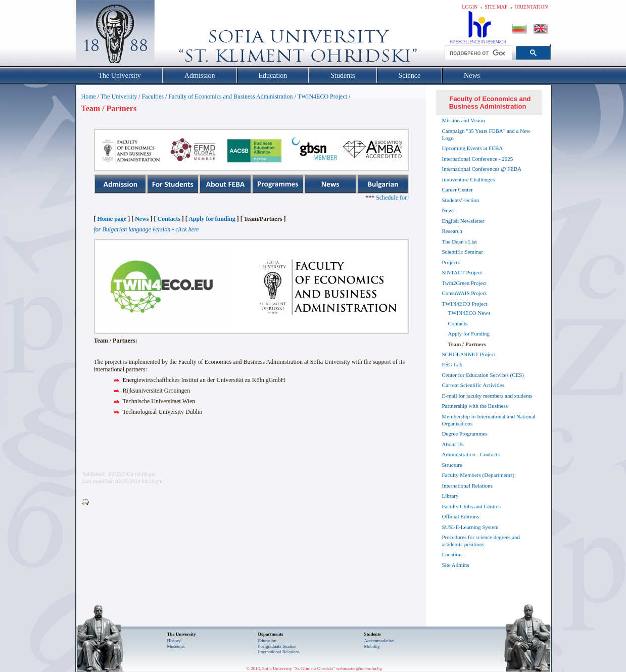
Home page (112, 219)
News (142, 219)
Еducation (268, 641)
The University (119, 97)
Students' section (461, 200)
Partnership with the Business (475, 406)
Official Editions (461, 516)
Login (470, 7)
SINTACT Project (462, 272)
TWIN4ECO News (469, 313)
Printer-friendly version (88, 503)
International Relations (468, 486)
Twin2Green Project (465, 283)
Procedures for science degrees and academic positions (481, 541)
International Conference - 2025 (478, 159)
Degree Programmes (465, 434)
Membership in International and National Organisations (489, 420)
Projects (451, 262)
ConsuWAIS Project (465, 293)
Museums (176, 646)
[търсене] (477, 53)
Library (450, 496)
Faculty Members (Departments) (478, 475)
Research (452, 231)
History (174, 641)
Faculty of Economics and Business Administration (230, 97)
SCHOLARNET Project (469, 354)
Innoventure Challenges (469, 179)
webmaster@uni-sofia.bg (359, 668)
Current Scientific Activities (473, 385)
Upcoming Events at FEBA (473, 148)
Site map (496, 7)
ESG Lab (452, 364)
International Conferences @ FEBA (482, 169)
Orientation (532, 7)
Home (89, 97)
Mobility (372, 646)
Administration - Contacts (471, 454)
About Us (453, 444)
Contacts (168, 219)
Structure (452, 465)
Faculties (153, 97)
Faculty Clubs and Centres (471, 506)
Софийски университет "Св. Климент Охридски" (172, 35)
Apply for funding (212, 219)
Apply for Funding (469, 333)
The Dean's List (460, 242)
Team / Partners (467, 344)
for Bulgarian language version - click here (147, 229)
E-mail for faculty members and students (487, 396)
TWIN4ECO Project (322, 97)
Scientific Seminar (463, 252)
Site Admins (456, 565)
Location (452, 554)
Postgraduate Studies (277, 646)
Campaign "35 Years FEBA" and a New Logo (487, 134)
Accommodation (379, 641)
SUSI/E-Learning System (470, 527)
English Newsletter (463, 221)
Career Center (458, 189)
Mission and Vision (464, 120)
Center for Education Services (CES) (483, 375)
